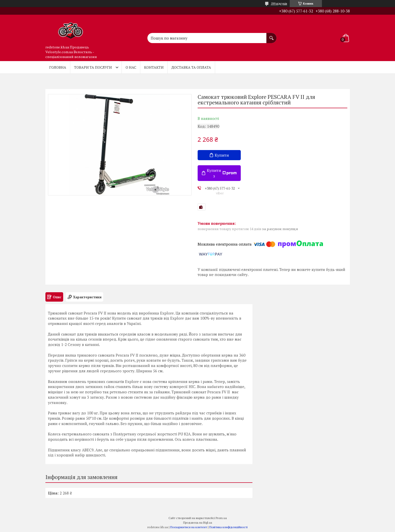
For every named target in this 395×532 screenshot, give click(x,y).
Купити (222, 155)
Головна (58, 67)
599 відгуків (279, 3)
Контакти (154, 67)
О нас (131, 67)
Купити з (222, 173)
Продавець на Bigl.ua (198, 522)
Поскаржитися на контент (189, 527)
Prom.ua (221, 518)
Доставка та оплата (191, 67)
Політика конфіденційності (228, 527)
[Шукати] (271, 35)
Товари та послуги (93, 67)
